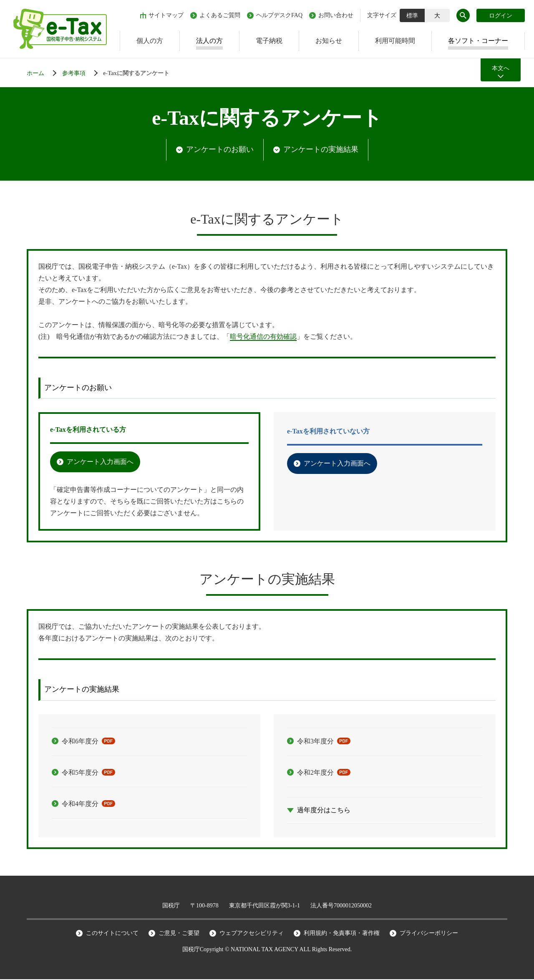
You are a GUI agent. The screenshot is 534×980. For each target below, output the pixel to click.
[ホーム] (44, 73)
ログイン (501, 16)
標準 (412, 16)
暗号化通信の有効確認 (263, 337)
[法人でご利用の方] (82, 73)
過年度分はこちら (324, 811)
